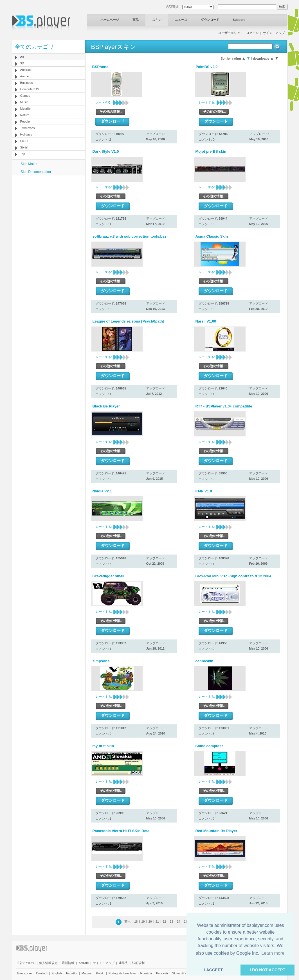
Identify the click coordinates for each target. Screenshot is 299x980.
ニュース (181, 20)
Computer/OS (30, 89)
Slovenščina (180, 973)
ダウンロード (210, 20)
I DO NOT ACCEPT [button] (268, 970)
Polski (100, 973)
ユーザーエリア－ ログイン (238, 33)
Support (239, 20)
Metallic (25, 109)
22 (164, 922)
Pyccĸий (162, 973)
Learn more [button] (273, 953)
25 (186, 922)
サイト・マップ (104, 963)
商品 (136, 20)
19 (143, 922)
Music (24, 102)
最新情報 (68, 963)
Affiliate (84, 963)
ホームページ (110, 20)
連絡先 (123, 963)
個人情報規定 (48, 963)
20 (150, 922)
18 (136, 922)
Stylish (25, 147)
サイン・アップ (274, 33)
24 (179, 922)
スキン (157, 20)
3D (22, 63)
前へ (127, 922)
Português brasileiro (122, 973)
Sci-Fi (24, 141)
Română (146, 973)
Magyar (87, 973)
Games (25, 96)
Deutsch (42, 973)
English (57, 973)
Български (25, 973)
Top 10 (25, 154)
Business (27, 83)
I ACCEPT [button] (214, 970)
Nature (25, 115)
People (25, 121)
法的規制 (138, 963)
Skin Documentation (36, 172)
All (22, 57)
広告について (26, 963)
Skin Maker (29, 164)
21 (157, 922)
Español (72, 973)
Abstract (26, 70)
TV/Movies (28, 128)
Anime (25, 76)
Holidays (26, 134)
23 (171, 922)
